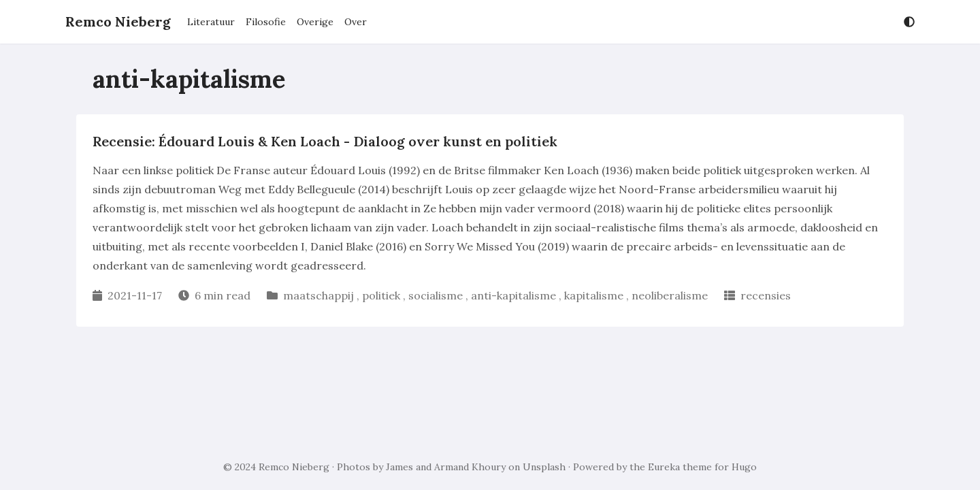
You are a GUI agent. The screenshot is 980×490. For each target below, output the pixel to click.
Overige (315, 22)
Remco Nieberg (118, 21)
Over (356, 22)
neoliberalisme (670, 295)
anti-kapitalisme (513, 295)
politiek (381, 295)
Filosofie (266, 22)
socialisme (436, 295)
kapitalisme (594, 295)
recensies (766, 295)
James (399, 467)
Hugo (744, 467)
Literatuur (211, 22)
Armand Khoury (470, 467)
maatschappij (318, 295)
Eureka (664, 467)
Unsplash (544, 467)
